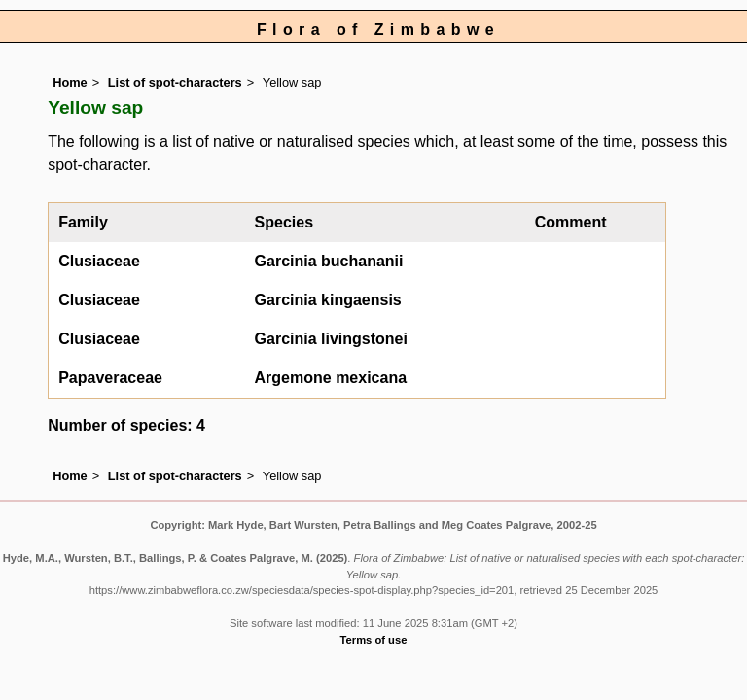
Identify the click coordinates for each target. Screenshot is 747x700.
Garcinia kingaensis (328, 300)
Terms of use (374, 640)
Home (70, 82)
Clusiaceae (99, 261)
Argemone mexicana (331, 378)
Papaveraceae (110, 378)
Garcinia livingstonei (331, 339)
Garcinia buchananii (329, 261)
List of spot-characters (175, 82)
